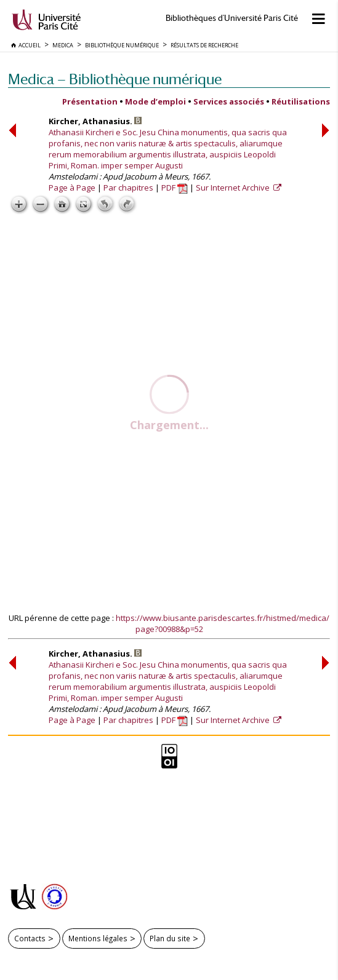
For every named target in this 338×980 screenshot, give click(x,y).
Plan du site (170, 938)
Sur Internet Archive (234, 188)
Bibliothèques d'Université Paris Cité (232, 18)
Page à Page (72, 188)
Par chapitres (128, 188)
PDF (175, 188)
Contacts (30, 938)
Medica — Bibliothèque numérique (115, 79)
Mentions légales (98, 938)
